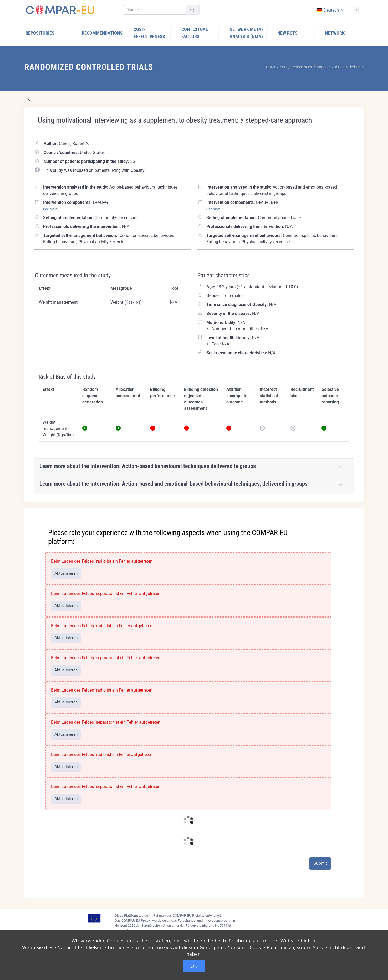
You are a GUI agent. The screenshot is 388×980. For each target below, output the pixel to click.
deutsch (328, 10)
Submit (320, 863)
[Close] (356, 513)
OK (194, 966)
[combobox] (330, 10)
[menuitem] (48, 33)
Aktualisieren (66, 573)
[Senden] (192, 10)
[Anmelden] (355, 9)
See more (50, 209)
